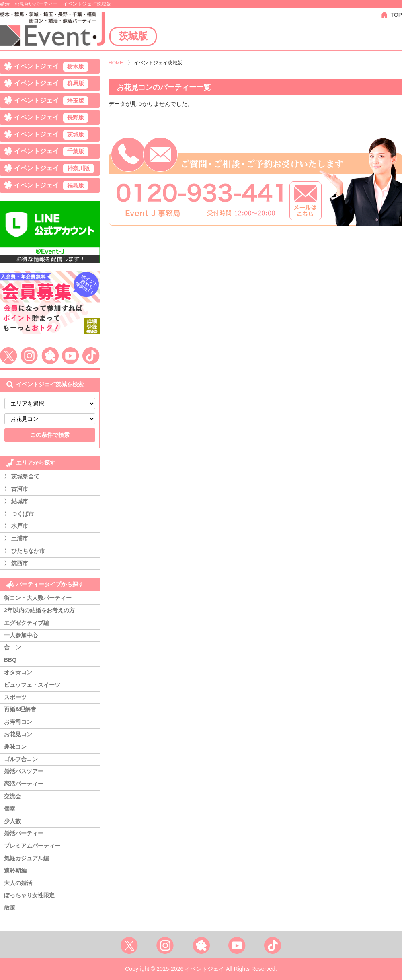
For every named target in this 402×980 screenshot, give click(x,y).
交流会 (12, 796)
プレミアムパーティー (32, 846)
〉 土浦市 (16, 538)
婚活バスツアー (24, 771)
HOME (116, 63)
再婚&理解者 (20, 709)
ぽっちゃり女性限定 (29, 895)
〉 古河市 (16, 489)
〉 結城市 (16, 501)
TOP (396, 15)
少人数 (12, 821)
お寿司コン (18, 722)
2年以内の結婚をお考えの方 (39, 610)
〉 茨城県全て (22, 476)
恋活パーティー (24, 784)
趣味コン (15, 747)
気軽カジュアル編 (27, 858)
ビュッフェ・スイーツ (32, 685)
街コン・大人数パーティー (38, 598)
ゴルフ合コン (21, 759)
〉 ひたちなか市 (25, 551)
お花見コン (18, 734)
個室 (10, 809)
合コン (12, 647)
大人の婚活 (18, 883)
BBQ (10, 660)
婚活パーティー (24, 833)
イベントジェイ (51, 67)
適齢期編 (15, 871)
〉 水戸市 (16, 526)
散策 (10, 908)
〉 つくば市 (19, 514)
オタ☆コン (18, 672)
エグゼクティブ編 (27, 623)
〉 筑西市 (16, 563)
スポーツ (15, 697)
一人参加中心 (21, 635)
